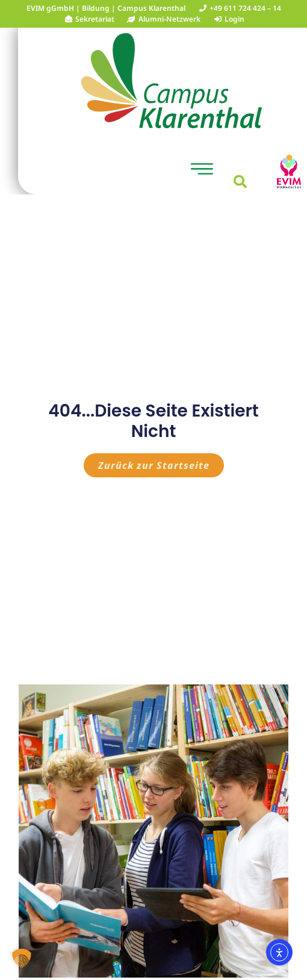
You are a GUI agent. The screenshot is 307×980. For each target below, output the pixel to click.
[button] (202, 170)
